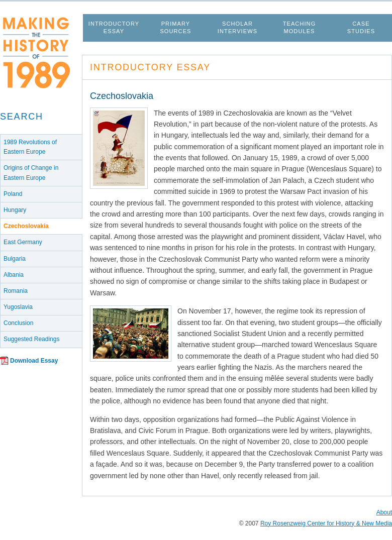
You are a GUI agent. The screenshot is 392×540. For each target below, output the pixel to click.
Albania (14, 275)
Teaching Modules (300, 27)
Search (22, 117)
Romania (16, 291)
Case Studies (361, 27)
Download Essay (34, 361)
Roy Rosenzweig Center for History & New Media (326, 523)
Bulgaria (15, 259)
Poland (13, 194)
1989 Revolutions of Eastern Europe (30, 147)
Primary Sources (175, 27)
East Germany (23, 242)
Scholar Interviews (237, 27)
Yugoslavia (18, 307)
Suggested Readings (31, 339)
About (384, 512)
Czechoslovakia (26, 226)
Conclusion (18, 323)
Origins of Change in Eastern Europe (31, 173)
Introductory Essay (114, 27)
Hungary (15, 210)
